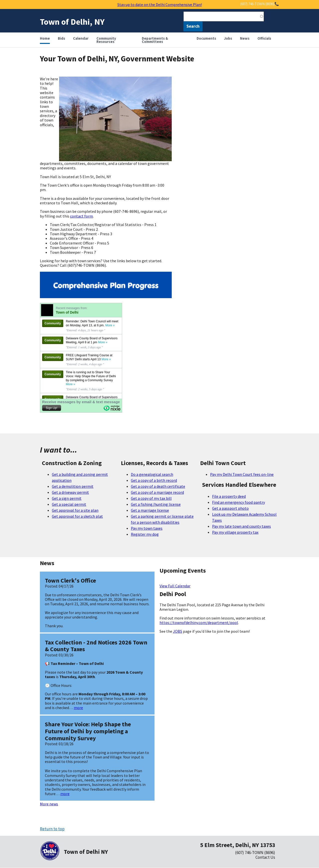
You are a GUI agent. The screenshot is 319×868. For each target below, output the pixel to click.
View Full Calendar (175, 586)
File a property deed (229, 496)
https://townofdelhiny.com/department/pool (199, 622)
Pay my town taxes (147, 528)
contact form (81, 216)
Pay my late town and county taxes (241, 526)
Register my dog (145, 534)
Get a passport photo (230, 508)
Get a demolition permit (73, 486)
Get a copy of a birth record (154, 480)
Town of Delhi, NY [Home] (72, 22)
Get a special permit (69, 504)
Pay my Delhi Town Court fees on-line (242, 474)
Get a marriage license (150, 510)
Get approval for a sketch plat (77, 516)
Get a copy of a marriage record (157, 492)
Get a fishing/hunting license (156, 504)
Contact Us (265, 857)
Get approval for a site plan (75, 510)
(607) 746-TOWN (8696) (255, 853)
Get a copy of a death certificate (158, 486)
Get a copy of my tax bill (151, 498)
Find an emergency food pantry (239, 502)
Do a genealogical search (152, 474)
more (78, 708)
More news (49, 804)
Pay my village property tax (235, 532)
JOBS (178, 631)
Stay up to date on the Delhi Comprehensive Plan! (160, 4)
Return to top (52, 829)
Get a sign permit (67, 498)
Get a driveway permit (70, 492)
